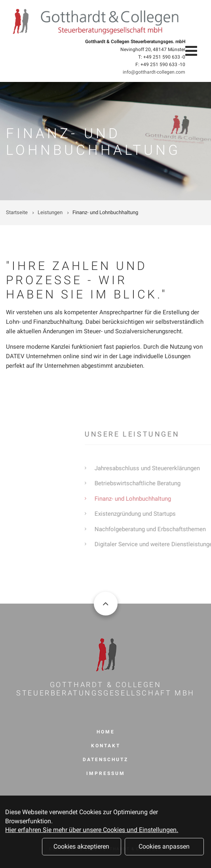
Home (106, 732)
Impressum (106, 773)
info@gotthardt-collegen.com (154, 72)
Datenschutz (105, 760)
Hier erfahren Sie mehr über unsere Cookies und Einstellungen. (92, 832)
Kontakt (106, 746)
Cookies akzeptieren (81, 849)
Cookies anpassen (164, 849)
